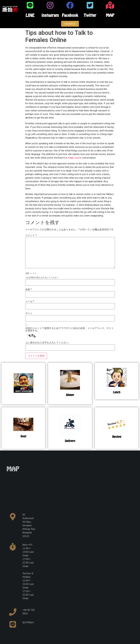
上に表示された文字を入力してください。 (48, 343)
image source (74, 158)
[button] (70, 24)
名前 (28, 290)
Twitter (90, 15)
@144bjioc (28, 622)
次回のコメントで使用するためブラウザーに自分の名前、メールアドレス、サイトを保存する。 (69, 329)
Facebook (70, 15)
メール (30, 301)
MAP (110, 15)
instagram (50, 15)
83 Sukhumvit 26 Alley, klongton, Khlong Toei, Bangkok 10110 (29, 525)
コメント (31, 235)
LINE (30, 15)
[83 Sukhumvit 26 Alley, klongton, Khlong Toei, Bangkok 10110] (29, 488)
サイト (29, 313)
